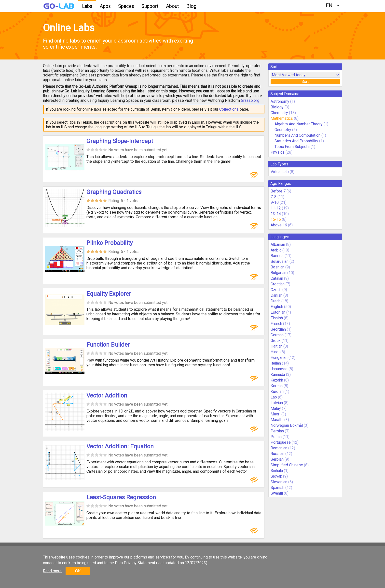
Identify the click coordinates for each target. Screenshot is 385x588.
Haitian (276, 346)
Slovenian (279, 482)
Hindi (275, 352)
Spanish (277, 488)
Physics (278, 152)
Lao (274, 397)
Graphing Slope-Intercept (120, 141)
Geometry (283, 130)
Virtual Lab (280, 172)
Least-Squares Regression (121, 497)
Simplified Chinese (287, 465)
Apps (105, 6)
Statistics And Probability (296, 141)
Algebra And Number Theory (299, 124)
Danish (276, 295)
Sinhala (277, 471)
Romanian (279, 448)
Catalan (277, 278)
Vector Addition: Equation (120, 446)
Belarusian (280, 261)
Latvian (277, 403)
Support (150, 6)
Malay (276, 408)
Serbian (277, 459)
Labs (87, 6)
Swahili (277, 493)
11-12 (276, 208)
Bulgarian (278, 273)
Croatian (278, 284)
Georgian (278, 329)
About (172, 6)
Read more (52, 571)
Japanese (279, 369)
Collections (229, 109)
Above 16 (279, 225)
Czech (276, 290)
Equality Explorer (109, 294)
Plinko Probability (110, 243)
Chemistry (279, 113)
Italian (276, 363)
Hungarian (279, 358)
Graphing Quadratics (114, 192)
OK (78, 571)
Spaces (126, 6)
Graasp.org (250, 100)
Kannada (278, 375)
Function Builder (108, 345)
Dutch (275, 301)
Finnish (277, 318)
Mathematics (282, 118)
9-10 (275, 202)
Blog (191, 6)
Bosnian (277, 267)
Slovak (276, 476)
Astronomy (280, 101)
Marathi (277, 420)
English (277, 307)
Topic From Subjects (292, 147)
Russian (277, 454)
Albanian (278, 244)
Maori (275, 414)
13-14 (276, 214)
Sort (305, 81)
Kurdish (277, 391)
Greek (276, 341)
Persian (277, 431)
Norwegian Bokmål (287, 425)
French (276, 324)
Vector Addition (107, 396)
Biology (277, 107)
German (277, 335)
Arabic (276, 250)
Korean (277, 386)
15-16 (276, 219)
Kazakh (277, 380)
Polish (276, 437)
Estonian (278, 312)
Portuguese (281, 442)
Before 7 (278, 191)
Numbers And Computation (297, 135)
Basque (277, 256)
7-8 (274, 197)
